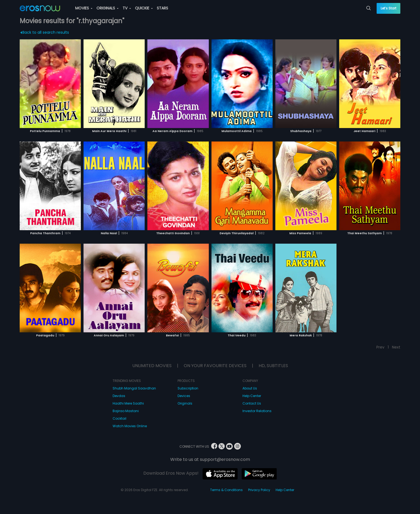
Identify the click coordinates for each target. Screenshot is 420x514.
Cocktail (119, 418)
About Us (250, 388)
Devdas (119, 396)
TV (127, 8)
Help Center (252, 396)
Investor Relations (257, 411)
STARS (162, 8)
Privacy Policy (259, 490)
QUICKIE (144, 8)
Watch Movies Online (130, 426)
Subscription (188, 388)
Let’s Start (388, 8)
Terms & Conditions (226, 490)
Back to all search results (45, 32)
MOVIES (84, 8)
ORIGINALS (107, 8)
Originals (185, 403)
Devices (184, 396)
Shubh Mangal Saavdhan (134, 388)
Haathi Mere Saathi (128, 403)
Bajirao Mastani (126, 411)
